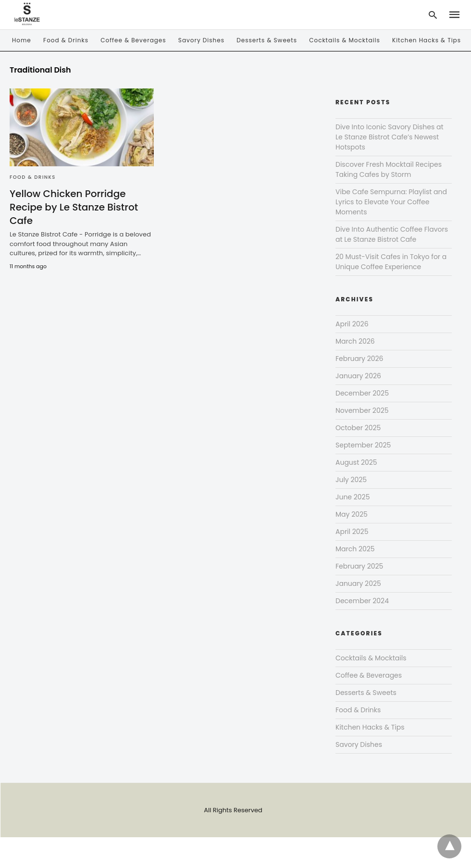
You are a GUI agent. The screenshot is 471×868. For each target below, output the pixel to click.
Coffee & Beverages (133, 40)
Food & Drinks (66, 40)
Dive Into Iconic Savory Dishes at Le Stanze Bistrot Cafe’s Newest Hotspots (390, 137)
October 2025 (358, 428)
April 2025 (352, 532)
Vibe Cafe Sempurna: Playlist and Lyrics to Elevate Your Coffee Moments (391, 202)
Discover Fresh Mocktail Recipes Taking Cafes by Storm (389, 169)
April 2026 (352, 324)
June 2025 (353, 497)
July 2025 (351, 480)
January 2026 (358, 376)
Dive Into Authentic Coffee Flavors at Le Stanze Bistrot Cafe (392, 234)
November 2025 (362, 410)
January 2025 (358, 583)
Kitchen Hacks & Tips (427, 40)
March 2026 (355, 341)
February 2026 (359, 359)
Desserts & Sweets (267, 40)
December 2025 (362, 393)
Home (22, 40)
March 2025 (355, 549)
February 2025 (359, 566)
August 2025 (356, 462)
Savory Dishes (201, 40)
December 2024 (362, 601)
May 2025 (352, 514)
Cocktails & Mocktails (344, 40)
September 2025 (363, 445)
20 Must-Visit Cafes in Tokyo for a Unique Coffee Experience (391, 262)
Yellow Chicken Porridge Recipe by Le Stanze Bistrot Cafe (74, 207)
